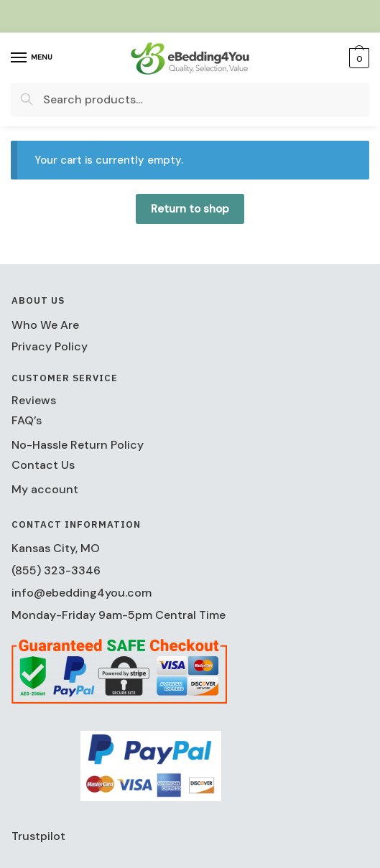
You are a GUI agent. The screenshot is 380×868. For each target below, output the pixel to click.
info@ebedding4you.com (82, 593)
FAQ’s (27, 420)
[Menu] (32, 58)
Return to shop (190, 209)
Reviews (34, 400)
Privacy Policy (50, 346)
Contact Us (43, 465)
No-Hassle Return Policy (78, 445)
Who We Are (45, 325)
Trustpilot (38, 836)
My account (45, 489)
